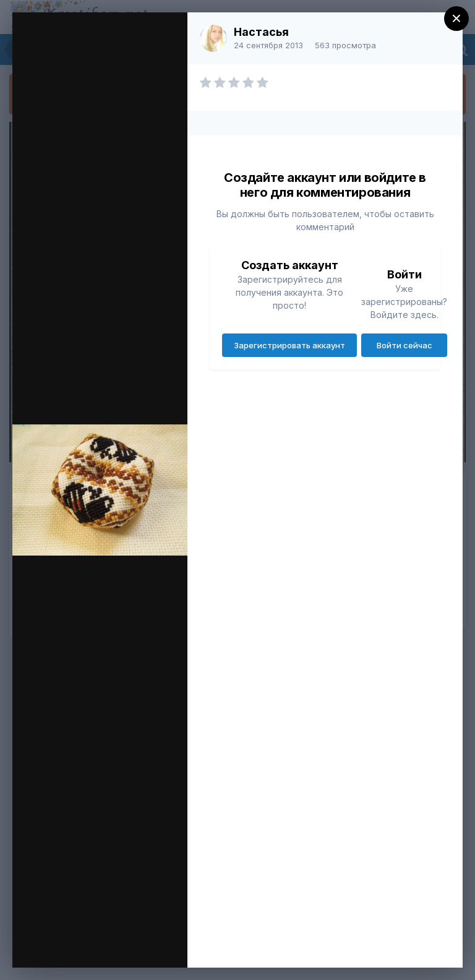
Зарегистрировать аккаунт (289, 345)
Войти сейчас (404, 345)
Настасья (261, 32)
